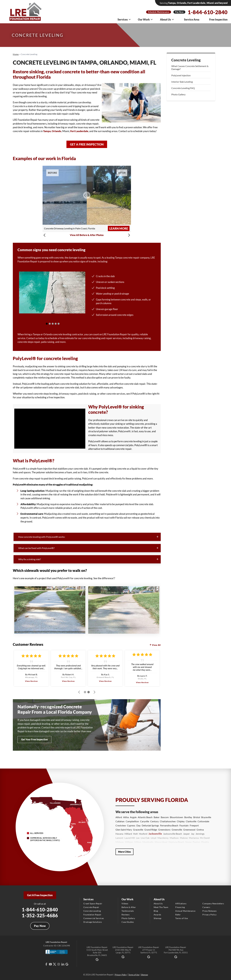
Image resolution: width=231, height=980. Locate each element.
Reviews (126, 915)
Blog (156, 911)
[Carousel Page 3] (53, 324)
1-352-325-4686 (40, 915)
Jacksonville (155, 834)
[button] (45, 235)
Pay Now (179, 12)
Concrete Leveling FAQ (183, 88)
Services (124, 19)
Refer (178, 915)
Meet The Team (161, 907)
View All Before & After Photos (87, 235)
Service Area (192, 19)
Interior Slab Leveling (182, 82)
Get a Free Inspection (87, 144)
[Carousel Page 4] (56, 324)
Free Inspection (218, 19)
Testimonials (128, 911)
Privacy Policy (209, 915)
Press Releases (209, 911)
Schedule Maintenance (159, 12)
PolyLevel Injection (181, 75)
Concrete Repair (91, 907)
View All (156, 645)
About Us (167, 19)
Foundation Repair (92, 915)
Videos (125, 903)
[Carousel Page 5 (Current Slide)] (59, 324)
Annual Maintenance (185, 911)
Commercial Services (94, 918)
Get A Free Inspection (40, 895)
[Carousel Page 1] (47, 324)
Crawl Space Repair (93, 903)
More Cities (124, 852)
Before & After (129, 907)
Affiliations (181, 903)
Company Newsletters (213, 903)
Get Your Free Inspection (34, 739)
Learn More (119, 228)
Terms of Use (182, 918)
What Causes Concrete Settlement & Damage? (190, 68)
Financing (180, 907)
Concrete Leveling (186, 60)
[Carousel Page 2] (50, 324)
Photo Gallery (178, 94)
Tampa (47, 131)
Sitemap (158, 918)
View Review (31, 681)
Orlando (56, 131)
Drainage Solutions (93, 922)
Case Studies (128, 922)
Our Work (145, 19)
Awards (157, 915)
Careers (206, 907)
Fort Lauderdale (79, 131)
